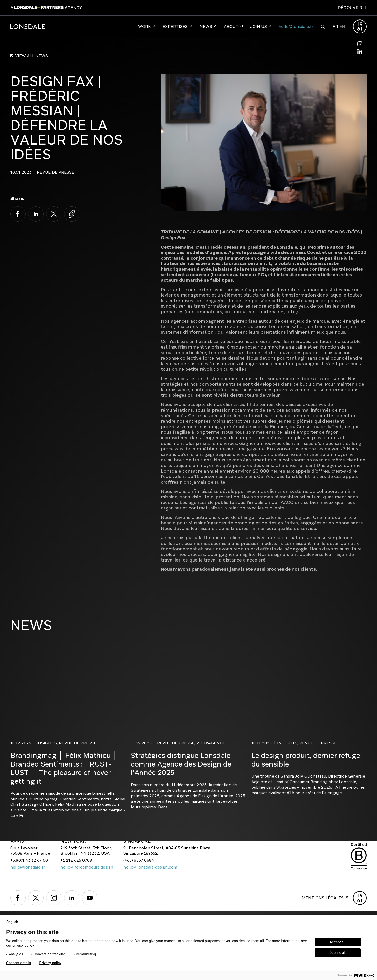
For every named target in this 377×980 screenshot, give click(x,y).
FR (335, 27)
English (14, 922)
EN (342, 27)
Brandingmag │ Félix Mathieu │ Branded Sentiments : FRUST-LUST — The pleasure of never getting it (64, 768)
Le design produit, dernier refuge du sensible (306, 760)
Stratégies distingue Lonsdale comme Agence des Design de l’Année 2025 (181, 764)
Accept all (338, 942)
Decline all (338, 953)
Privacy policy (50, 963)
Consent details (19, 963)
